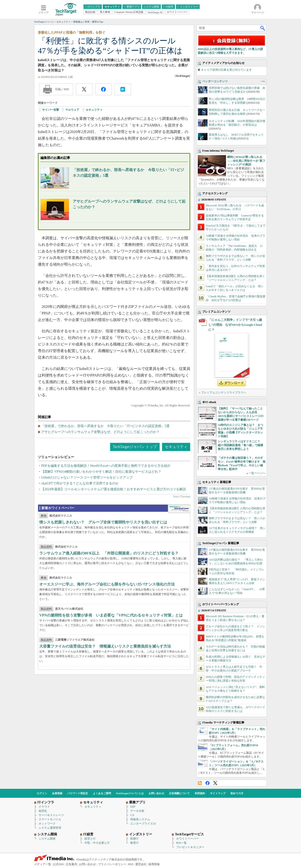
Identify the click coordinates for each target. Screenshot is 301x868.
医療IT (134, 839)
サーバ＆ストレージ (51, 815)
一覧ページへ (257, 473)
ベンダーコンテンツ (215, 81)
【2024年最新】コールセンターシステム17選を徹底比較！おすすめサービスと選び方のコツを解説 (114, 489)
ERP (133, 807)
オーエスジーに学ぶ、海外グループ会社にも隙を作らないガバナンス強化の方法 (107, 584)
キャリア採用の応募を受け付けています (226, 70)
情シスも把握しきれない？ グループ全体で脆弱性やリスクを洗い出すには (103, 522)
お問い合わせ (156, 793)
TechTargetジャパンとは (130, 793)
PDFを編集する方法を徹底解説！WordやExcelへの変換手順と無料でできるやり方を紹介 (106, 466)
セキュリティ (94, 110)
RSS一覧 (181, 843)
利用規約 (200, 793)
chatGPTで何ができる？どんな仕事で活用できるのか (80, 483)
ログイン (42, 793)
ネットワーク (47, 824)
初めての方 (237, 793)
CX (132, 815)
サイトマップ (218, 793)
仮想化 (43, 811)
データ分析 (137, 811)
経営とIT (90, 839)
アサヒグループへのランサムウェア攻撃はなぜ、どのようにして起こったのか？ (100, 432)
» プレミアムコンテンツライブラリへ (223, 393)
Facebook (208, 783)
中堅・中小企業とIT (97, 843)
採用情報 (154, 864)
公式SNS (58, 864)
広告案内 (71, 864)
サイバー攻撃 (51, 110)
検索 (263, 28)
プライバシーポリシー (112, 864)
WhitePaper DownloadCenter (179, 509)
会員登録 (57, 793)
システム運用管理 (50, 828)
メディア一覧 (43, 864)
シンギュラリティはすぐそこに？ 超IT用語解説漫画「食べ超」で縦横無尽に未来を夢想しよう (240, 445)
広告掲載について (179, 793)
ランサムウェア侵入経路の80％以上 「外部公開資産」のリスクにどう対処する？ (109, 553)
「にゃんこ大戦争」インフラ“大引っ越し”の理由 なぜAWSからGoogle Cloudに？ (235, 325)
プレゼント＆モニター (190, 847)
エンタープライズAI (143, 824)
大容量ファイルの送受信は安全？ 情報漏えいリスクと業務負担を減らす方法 (105, 646)
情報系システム (140, 819)
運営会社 (141, 864)
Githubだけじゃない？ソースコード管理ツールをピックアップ (87, 477)
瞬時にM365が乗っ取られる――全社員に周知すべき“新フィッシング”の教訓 (246, 161)
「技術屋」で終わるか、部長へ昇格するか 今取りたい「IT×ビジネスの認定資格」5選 (105, 426)
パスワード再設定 (78, 793)
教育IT (134, 843)
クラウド (44, 807)
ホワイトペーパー (187, 839)
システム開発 (47, 839)
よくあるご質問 (102, 793)
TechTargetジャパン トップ (135, 447)
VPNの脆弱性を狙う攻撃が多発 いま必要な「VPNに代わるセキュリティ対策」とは (111, 615)
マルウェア (72, 110)
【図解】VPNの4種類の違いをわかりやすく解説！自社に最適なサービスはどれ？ (101, 472)
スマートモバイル (50, 819)
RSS (200, 783)
